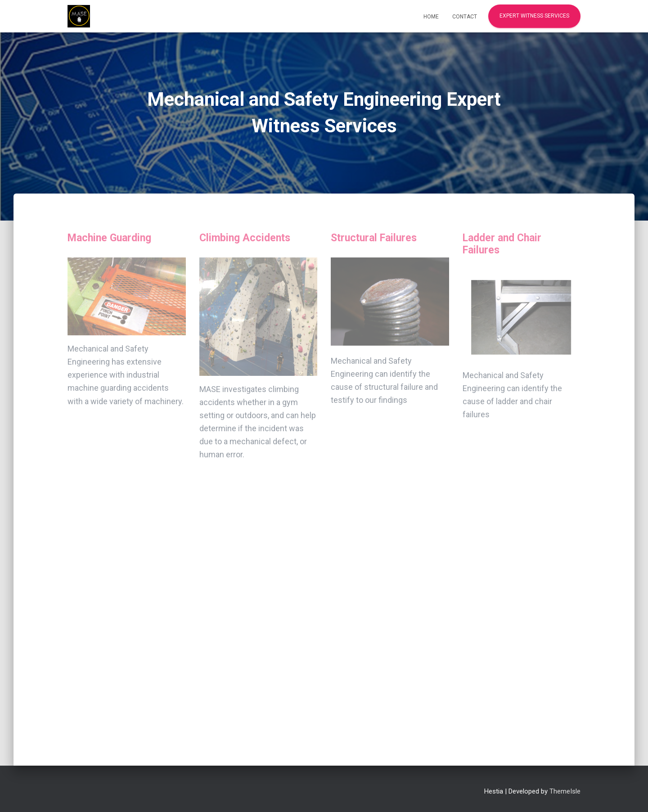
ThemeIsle (565, 791)
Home (431, 17)
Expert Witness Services (534, 16)
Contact (465, 17)
